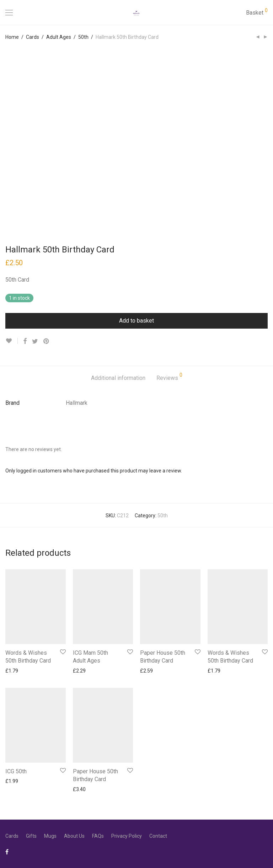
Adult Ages (59, 37)
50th (83, 37)
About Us (74, 836)
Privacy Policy (127, 836)
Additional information (118, 378)
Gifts (31, 836)
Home (12, 37)
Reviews (169, 377)
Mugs (50, 836)
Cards (33, 37)
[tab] (118, 378)
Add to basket (136, 321)
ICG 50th (16, 771)
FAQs (98, 836)
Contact (158, 836)
